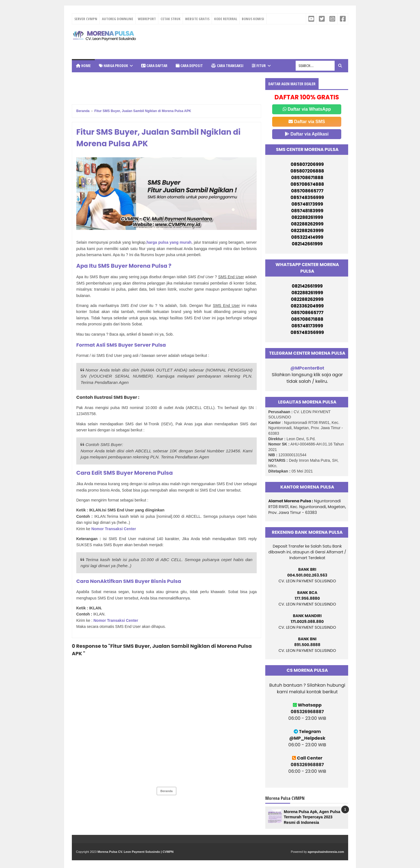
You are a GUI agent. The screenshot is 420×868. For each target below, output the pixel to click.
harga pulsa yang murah (169, 242)
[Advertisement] (241, 41)
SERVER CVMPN (86, 19)
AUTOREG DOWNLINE (118, 19)
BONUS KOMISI (253, 19)
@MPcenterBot (307, 368)
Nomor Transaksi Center (114, 529)
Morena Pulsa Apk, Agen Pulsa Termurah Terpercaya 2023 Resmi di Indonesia (312, 817)
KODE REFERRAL (226, 19)
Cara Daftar (154, 66)
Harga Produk (113, 66)
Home (83, 66)
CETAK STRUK (170, 19)
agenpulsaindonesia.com (326, 852)
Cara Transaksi (227, 66)
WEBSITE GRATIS (197, 19)
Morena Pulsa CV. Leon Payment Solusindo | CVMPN (136, 852)
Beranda (166, 791)
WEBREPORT (147, 19)
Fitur (259, 66)
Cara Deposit (189, 66)
